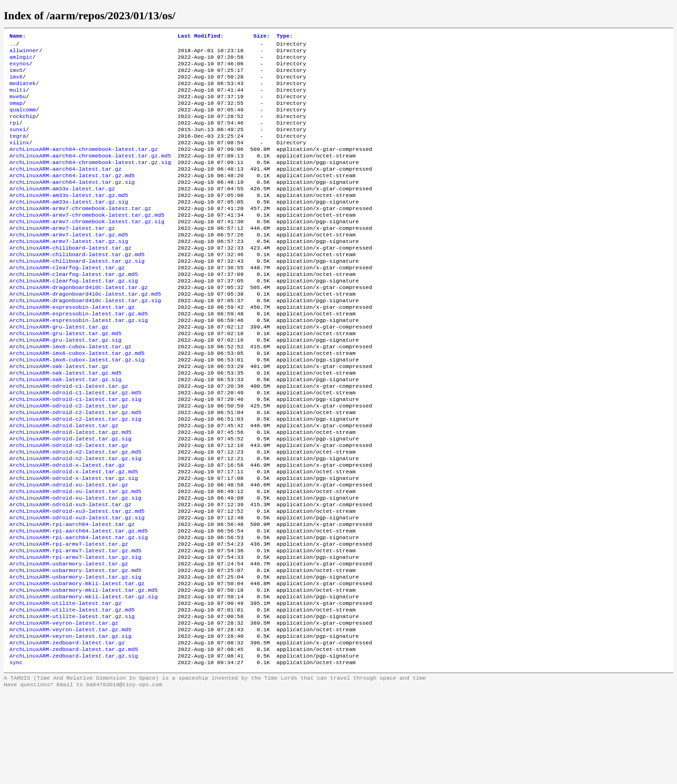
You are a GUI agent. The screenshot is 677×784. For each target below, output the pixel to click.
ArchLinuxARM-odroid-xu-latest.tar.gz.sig (75, 564)
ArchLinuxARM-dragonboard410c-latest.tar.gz (79, 324)
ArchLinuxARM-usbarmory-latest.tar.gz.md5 (75, 647)
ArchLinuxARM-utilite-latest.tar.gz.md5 (72, 692)
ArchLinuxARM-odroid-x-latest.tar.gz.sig (74, 542)
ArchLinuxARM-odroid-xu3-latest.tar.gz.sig (77, 587)
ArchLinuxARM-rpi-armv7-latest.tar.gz (69, 617)
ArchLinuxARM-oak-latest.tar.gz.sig (65, 429)
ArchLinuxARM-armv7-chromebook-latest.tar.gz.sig (87, 249)
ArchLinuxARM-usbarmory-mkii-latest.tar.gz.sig (84, 677)
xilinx (19, 158)
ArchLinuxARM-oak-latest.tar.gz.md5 (65, 422)
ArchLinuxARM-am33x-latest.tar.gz (62, 211)
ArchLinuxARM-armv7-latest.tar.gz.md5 (69, 264)
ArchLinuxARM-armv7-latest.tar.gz (62, 256)
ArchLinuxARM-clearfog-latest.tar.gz (67, 301)
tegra (18, 151)
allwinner (24, 53)
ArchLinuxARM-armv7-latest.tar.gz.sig (69, 271)
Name (18, 37)
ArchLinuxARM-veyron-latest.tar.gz (64, 707)
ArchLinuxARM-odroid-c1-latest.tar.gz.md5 (75, 444)
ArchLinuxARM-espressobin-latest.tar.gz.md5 (79, 354)
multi (18, 98)
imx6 (16, 83)
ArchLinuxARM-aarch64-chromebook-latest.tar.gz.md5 (90, 173)
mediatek (23, 91)
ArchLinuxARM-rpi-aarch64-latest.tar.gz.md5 (79, 602)
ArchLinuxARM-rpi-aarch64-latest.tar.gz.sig (79, 610)
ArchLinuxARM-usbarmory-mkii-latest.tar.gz (77, 662)
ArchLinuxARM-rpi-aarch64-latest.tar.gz (72, 595)
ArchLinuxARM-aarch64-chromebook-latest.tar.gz (84, 166)
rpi (14, 136)
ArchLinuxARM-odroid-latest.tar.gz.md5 (70, 489)
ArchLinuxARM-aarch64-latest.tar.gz (65, 188)
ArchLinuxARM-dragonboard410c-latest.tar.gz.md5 (85, 331)
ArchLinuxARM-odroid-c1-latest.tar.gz (69, 437)
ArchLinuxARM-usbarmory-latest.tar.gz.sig (75, 655)
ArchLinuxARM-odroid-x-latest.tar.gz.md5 (74, 534)
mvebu (18, 106)
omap (16, 113)
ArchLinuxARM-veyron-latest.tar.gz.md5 (70, 715)
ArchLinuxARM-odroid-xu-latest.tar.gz (69, 549)
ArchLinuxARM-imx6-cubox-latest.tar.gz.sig (77, 407)
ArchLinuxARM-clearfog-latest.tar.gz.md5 (74, 309)
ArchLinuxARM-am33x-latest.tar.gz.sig (69, 226)
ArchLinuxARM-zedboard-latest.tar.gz (67, 730)
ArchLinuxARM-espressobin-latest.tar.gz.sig (79, 361)
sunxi (18, 143)
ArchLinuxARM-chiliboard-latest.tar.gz (70, 279)
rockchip (23, 128)
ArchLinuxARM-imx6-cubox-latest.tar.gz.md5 (77, 399)
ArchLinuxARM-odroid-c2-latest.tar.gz (69, 459)
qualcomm (23, 121)
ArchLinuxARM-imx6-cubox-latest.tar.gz (70, 392)
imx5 (16, 76)
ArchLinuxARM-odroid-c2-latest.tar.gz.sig (75, 474)
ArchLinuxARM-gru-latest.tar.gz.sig (65, 384)
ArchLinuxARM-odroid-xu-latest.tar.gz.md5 (75, 557)
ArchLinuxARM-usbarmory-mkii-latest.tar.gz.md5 (84, 670)
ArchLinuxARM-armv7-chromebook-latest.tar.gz (80, 234)
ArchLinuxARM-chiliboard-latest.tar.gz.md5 (77, 286)
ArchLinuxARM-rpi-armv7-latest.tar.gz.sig (75, 632)
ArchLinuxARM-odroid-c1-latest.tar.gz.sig (75, 452)
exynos (19, 68)
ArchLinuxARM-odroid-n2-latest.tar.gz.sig (75, 519)
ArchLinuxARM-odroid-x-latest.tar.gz (67, 527)
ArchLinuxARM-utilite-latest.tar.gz (65, 685)
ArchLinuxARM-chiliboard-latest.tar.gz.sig (77, 294)
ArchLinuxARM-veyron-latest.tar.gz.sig (70, 722)
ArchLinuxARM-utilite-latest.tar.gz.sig (72, 700)
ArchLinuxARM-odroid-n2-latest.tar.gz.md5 (75, 512)
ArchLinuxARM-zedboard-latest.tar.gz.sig (74, 745)
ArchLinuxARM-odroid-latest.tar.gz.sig (70, 497)
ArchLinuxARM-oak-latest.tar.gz (59, 414)
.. (13, 46)
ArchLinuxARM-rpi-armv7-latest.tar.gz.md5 (75, 625)
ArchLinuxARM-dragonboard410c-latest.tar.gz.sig (85, 339)
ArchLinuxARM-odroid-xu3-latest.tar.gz (70, 572)
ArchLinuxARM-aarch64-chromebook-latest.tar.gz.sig (90, 181)
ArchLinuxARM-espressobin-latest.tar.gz (72, 346)
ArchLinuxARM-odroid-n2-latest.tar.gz (69, 504)
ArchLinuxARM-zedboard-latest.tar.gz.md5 (74, 737)
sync (16, 753)
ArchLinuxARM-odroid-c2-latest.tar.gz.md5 (75, 467)
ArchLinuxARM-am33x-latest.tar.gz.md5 (69, 219)
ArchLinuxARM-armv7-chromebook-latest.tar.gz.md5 (87, 241)
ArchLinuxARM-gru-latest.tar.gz (59, 369)
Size (262, 37)
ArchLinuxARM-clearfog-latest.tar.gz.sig (74, 316)
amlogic (21, 61)
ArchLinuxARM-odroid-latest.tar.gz (64, 482)
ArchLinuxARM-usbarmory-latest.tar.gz (69, 640)
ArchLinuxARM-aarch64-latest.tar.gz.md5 (72, 196)
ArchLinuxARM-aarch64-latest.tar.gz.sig (72, 204)
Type (285, 37)
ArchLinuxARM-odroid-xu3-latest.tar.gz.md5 (77, 580)
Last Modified (201, 37)
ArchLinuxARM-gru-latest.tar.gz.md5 (65, 376)
